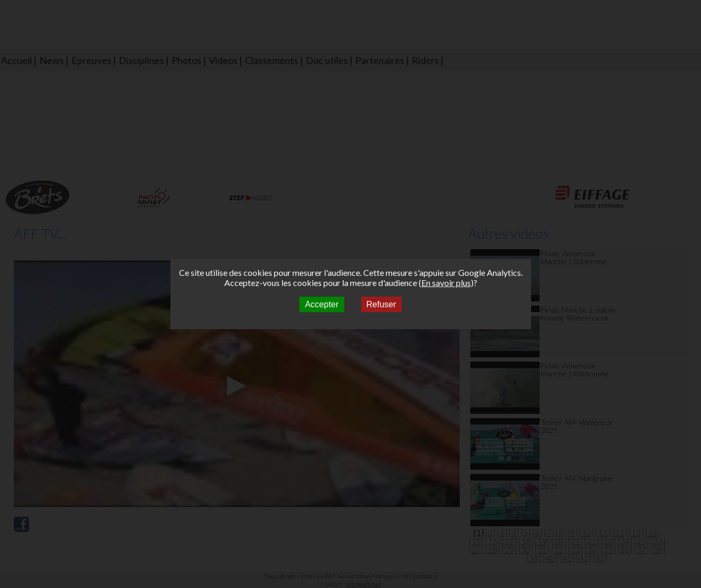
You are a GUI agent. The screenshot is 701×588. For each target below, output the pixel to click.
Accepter (321, 304)
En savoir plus (446, 283)
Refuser (381, 304)
